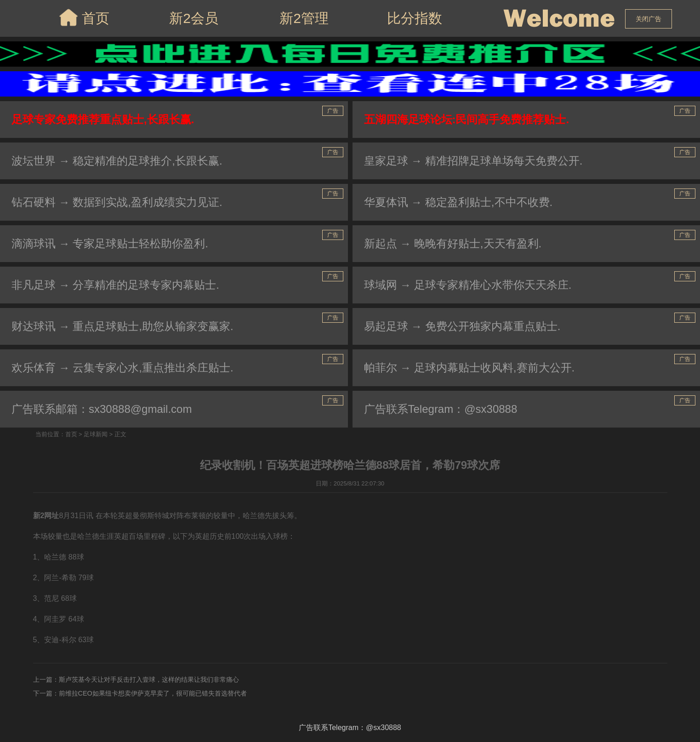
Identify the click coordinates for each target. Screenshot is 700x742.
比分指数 (415, 18)
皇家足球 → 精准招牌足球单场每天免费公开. (473, 161)
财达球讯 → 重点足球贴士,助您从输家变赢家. (122, 326)
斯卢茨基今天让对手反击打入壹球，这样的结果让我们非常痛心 (149, 679)
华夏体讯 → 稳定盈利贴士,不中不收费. (458, 202)
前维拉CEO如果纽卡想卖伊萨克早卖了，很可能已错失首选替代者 (153, 693)
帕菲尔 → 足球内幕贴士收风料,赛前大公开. (470, 368)
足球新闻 (96, 434)
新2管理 (304, 18)
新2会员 (194, 18)
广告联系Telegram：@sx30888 (441, 409)
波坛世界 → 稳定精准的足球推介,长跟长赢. (117, 161)
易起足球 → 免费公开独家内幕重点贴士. (462, 326)
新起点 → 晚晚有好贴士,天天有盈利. (453, 243)
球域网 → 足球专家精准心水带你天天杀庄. (468, 285)
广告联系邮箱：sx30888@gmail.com (102, 409)
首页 (83, 17)
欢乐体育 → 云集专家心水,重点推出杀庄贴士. (122, 368)
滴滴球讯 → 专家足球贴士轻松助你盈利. (110, 243)
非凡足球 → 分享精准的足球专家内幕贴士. (115, 285)
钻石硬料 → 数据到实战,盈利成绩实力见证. (117, 202)
